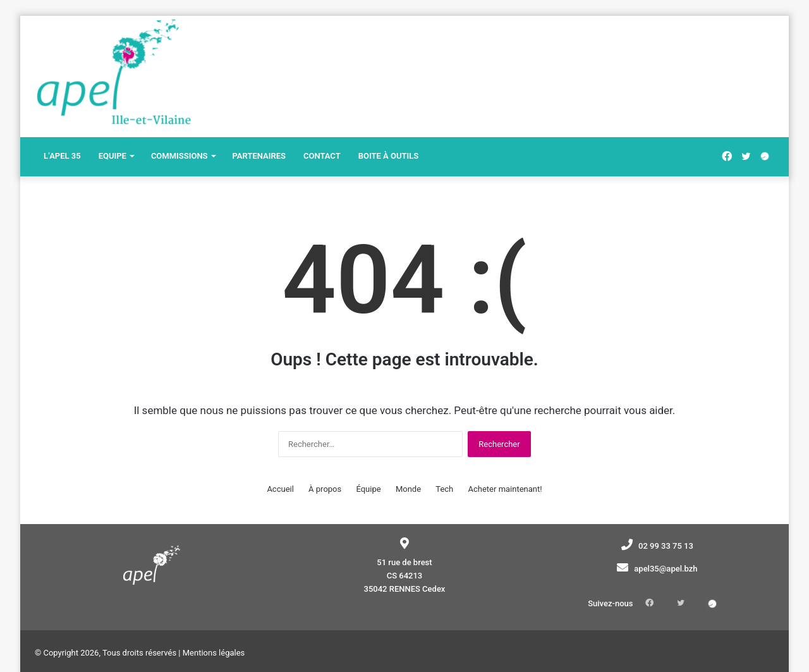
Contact (322, 156)
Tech (444, 489)
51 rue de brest (404, 562)
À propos (325, 489)
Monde (408, 489)
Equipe (113, 156)
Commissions (179, 156)
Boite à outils (388, 156)
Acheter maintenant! (505, 489)
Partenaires (259, 156)
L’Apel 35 (62, 156)
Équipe (368, 489)
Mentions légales (214, 633)
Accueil (280, 489)
